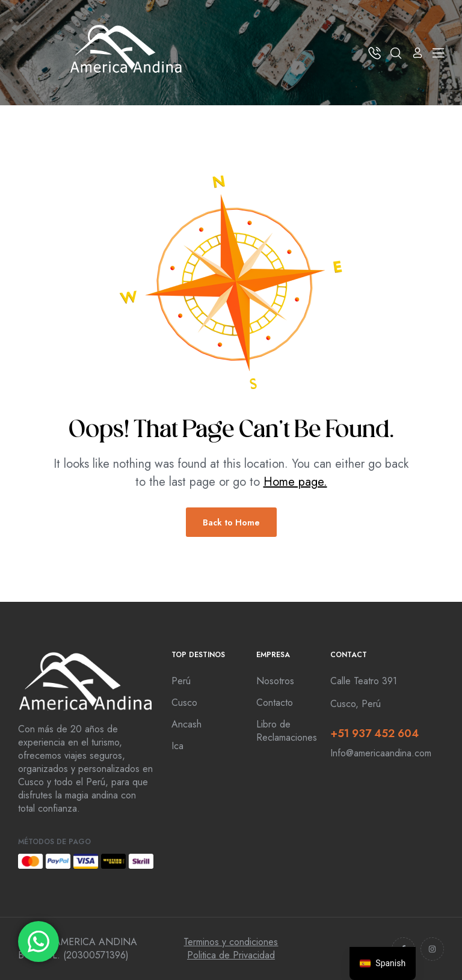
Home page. (295, 482)
